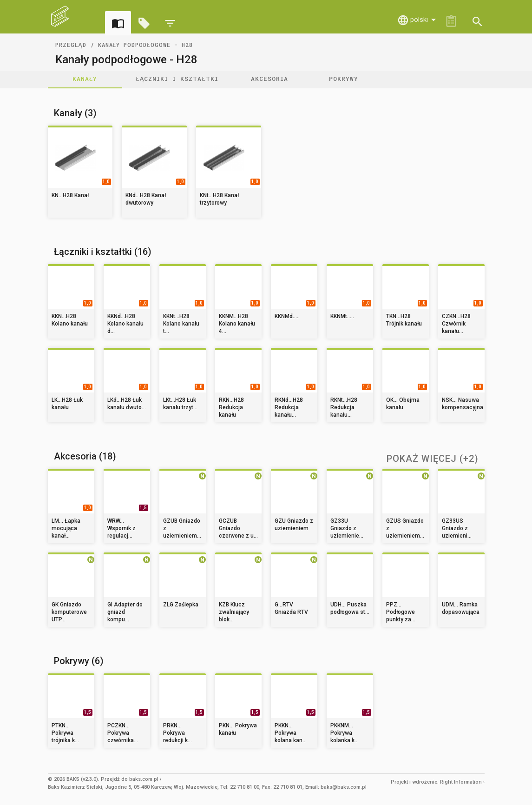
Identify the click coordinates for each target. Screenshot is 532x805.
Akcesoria (269, 79)
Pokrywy (344, 79)
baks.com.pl (144, 779)
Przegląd (71, 45)
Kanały (85, 79)
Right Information (461, 782)
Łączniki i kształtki (177, 79)
